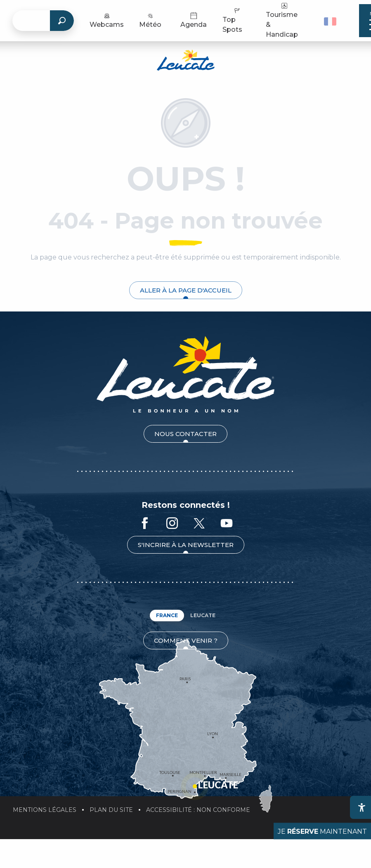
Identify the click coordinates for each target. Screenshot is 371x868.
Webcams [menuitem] (107, 20)
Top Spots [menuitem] (232, 20)
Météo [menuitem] (150, 20)
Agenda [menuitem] (194, 20)
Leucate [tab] (203, 615)
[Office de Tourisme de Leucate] (186, 61)
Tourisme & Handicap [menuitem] (282, 20)
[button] (331, 21)
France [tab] (167, 615)
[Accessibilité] (362, 807)
